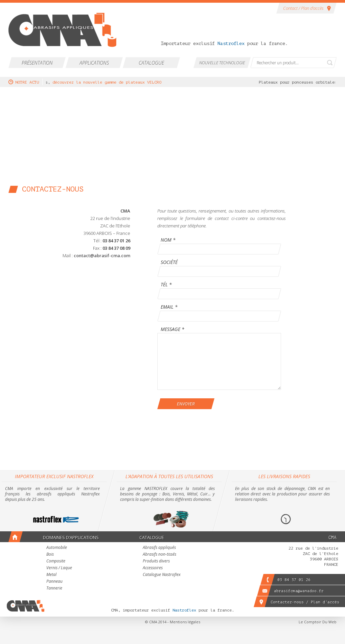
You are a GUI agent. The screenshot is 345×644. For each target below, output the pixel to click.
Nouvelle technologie (222, 63)
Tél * (166, 285)
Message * (172, 330)
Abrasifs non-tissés (159, 555)
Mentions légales (185, 622)
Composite (56, 561)
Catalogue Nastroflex (162, 575)
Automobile (57, 548)
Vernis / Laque (59, 568)
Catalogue (151, 63)
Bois (50, 555)
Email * (169, 307)
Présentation (37, 63)
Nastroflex (231, 43)
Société (169, 263)
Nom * (168, 240)
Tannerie (54, 589)
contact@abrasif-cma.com (102, 256)
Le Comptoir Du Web (318, 622)
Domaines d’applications (71, 537)
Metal (51, 575)
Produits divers (156, 561)
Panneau (54, 582)
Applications (94, 63)
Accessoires (153, 568)
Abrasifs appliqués (159, 548)
